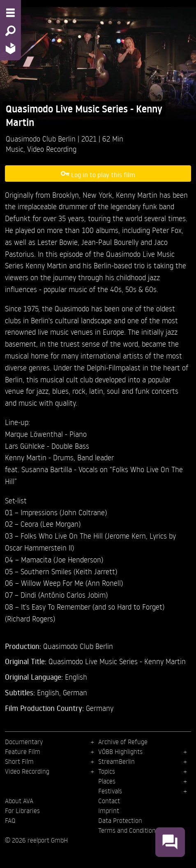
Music (15, 149)
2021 (90, 138)
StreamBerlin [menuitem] (116, 761)
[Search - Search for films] (10, 31)
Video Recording (52, 149)
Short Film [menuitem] (19, 761)
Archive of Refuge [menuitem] (123, 742)
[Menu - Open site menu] (10, 13)
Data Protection (120, 820)
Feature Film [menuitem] (23, 752)
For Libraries (22, 811)
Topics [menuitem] (107, 771)
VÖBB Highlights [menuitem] (120, 752)
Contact (109, 801)
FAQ (10, 820)
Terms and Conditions (128, 830)
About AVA (19, 801)
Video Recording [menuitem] (27, 771)
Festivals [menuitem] (110, 791)
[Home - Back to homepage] (10, 48)
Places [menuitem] (107, 781)
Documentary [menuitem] (24, 742)
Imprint (109, 811)
